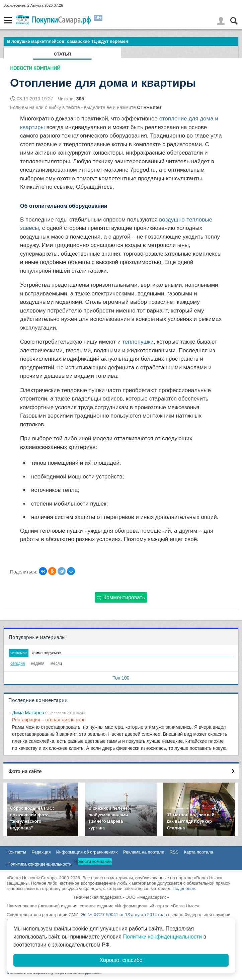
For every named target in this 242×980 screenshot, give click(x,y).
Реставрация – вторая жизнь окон (49, 720)
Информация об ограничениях (87, 852)
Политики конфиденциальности (162, 937)
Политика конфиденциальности (39, 864)
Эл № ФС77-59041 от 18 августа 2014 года (124, 915)
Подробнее (184, 888)
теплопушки (138, 342)
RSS (174, 852)
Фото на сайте (25, 771)
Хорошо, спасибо (121, 960)
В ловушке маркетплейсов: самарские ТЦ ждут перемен (68, 41)
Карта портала (198, 852)
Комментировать (121, 597)
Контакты (17, 852)
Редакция (41, 852)
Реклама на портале (144, 852)
